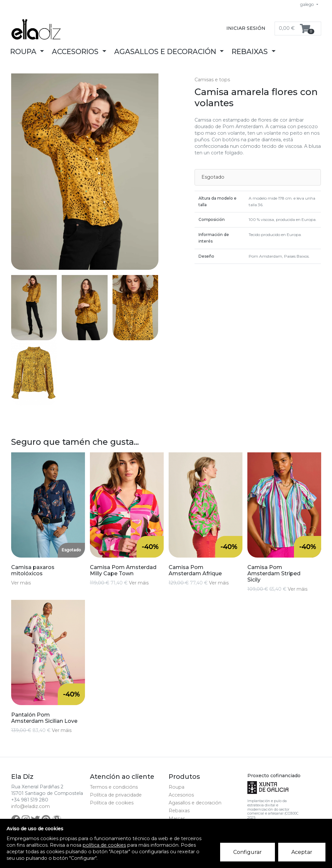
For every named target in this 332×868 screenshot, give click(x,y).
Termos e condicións (114, 787)
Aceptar (302, 852)
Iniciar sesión (246, 28)
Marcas (177, 819)
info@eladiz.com (31, 806)
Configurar (248, 852)
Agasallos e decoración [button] (166, 51)
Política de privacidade (116, 795)
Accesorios (181, 795)
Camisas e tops (212, 80)
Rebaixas (179, 811)
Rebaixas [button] (251, 51)
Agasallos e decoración (195, 803)
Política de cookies (112, 803)
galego (308, 4)
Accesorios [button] (76, 51)
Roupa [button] (24, 51)
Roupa (176, 787)
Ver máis (21, 583)
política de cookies (104, 845)
